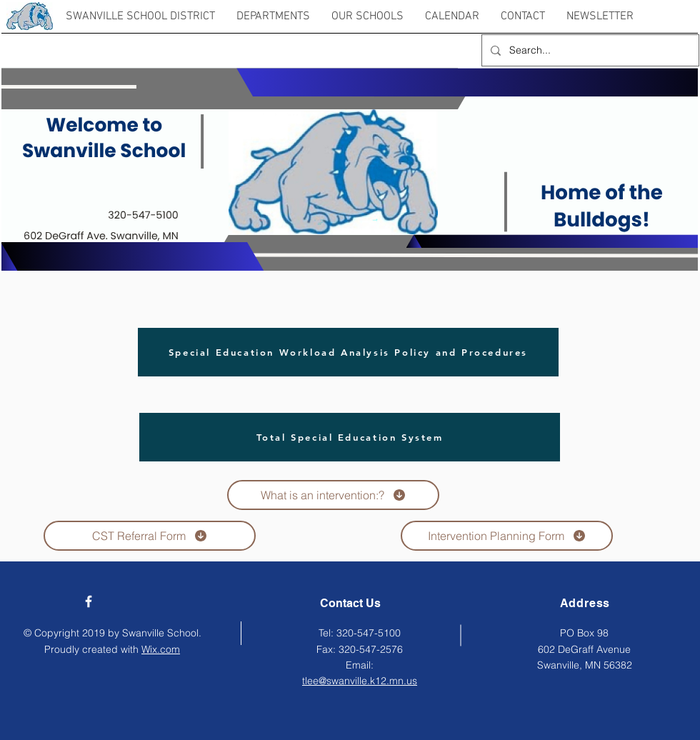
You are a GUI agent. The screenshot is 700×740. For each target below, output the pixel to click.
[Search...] (589, 50)
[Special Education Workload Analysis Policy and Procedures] (348, 352)
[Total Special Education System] (350, 437)
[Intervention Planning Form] (507, 536)
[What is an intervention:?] (333, 495)
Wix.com (161, 649)
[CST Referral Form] (150, 536)
